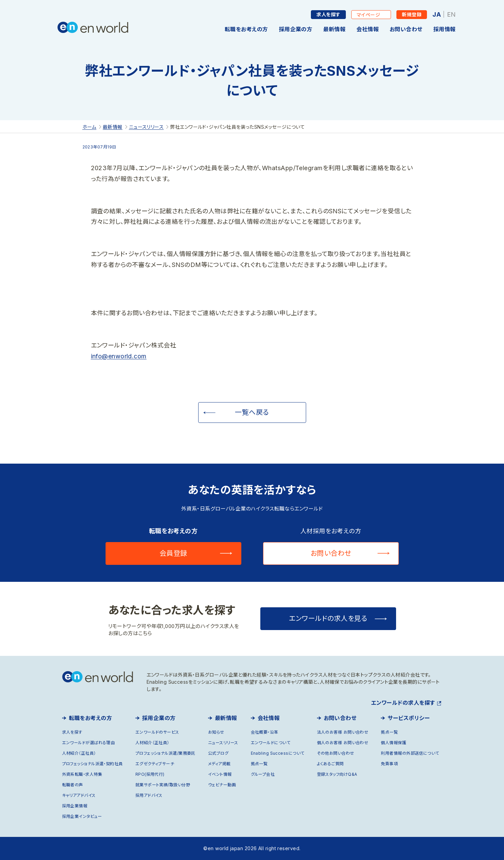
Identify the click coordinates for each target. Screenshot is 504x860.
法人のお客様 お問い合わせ (343, 732)
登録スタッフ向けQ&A (337, 774)
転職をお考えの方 (246, 29)
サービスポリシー (409, 718)
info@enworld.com (119, 356)
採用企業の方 (296, 29)
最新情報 (334, 29)
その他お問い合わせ (336, 753)
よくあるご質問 (330, 764)
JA (437, 14)
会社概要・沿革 (265, 732)
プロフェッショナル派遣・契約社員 (92, 764)
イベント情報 (220, 774)
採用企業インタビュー (82, 816)
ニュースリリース (223, 743)
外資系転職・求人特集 (82, 774)
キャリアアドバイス (79, 795)
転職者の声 (73, 785)
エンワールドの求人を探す (403, 703)
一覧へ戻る (252, 412)
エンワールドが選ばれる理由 (89, 743)
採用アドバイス (149, 795)
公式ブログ (218, 753)
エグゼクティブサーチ (155, 764)
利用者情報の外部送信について (410, 753)
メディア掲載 (219, 764)
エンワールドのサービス (157, 732)
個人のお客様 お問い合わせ (343, 743)
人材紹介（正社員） (79, 753)
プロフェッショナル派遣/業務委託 (165, 753)
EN (451, 14)
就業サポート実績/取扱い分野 (163, 785)
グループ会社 (263, 774)
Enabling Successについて (278, 753)
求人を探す (328, 14)
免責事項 (389, 764)
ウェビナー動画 (222, 785)
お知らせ (216, 732)
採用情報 (445, 29)
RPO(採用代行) (150, 774)
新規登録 (412, 14)
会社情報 (368, 29)
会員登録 (173, 553)
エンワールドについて (271, 743)
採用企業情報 (75, 806)
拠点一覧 (259, 764)
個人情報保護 (394, 743)
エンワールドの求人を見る (328, 619)
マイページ (369, 15)
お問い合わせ (406, 29)
